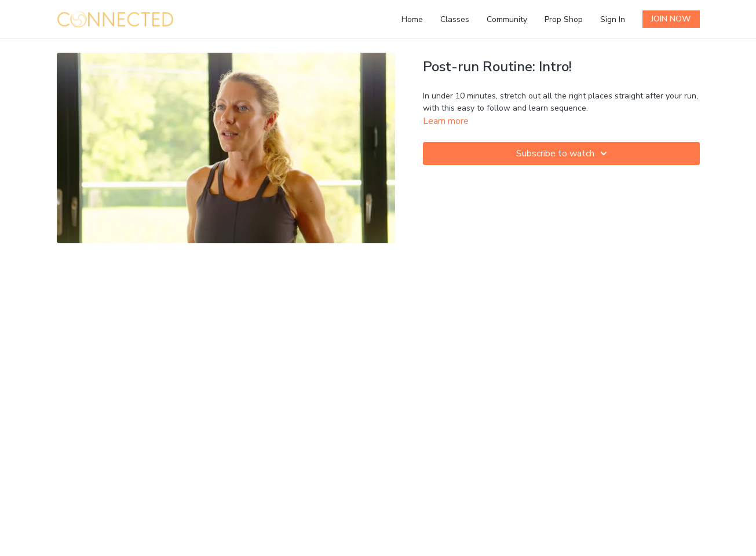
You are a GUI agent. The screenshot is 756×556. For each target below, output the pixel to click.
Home (412, 19)
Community (507, 19)
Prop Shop (564, 19)
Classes (455, 19)
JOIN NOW (671, 19)
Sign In (613, 19)
